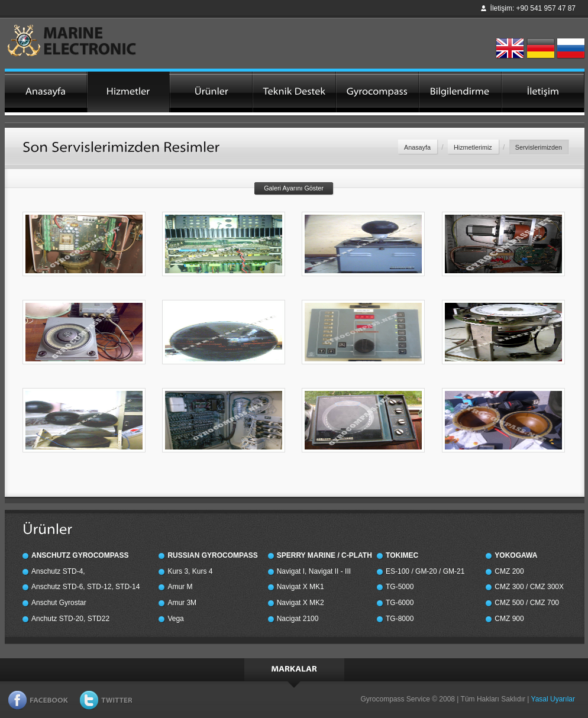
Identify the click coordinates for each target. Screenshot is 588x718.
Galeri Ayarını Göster (294, 188)
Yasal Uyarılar (553, 699)
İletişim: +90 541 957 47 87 (533, 8)
